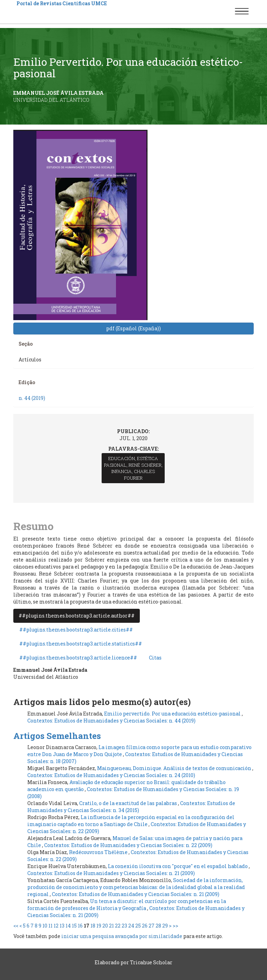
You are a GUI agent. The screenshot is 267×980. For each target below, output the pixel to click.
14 (68, 926)
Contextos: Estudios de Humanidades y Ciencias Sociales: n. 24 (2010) (111, 775)
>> (176, 926)
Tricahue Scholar (151, 962)
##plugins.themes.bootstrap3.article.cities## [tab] (76, 630)
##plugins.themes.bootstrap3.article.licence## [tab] (78, 658)
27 (152, 926)
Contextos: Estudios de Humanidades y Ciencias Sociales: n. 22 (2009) (128, 845)
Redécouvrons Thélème (99, 852)
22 (118, 926)
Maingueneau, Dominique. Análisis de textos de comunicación (175, 768)
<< (16, 926)
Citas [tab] (155, 658)
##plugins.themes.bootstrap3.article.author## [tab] (77, 616)
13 (62, 926)
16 (80, 926)
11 (50, 926)
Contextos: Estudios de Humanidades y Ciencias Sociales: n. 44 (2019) (111, 721)
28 (158, 926)
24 (131, 926)
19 (99, 926)
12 (56, 926)
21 (111, 926)
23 (124, 926)
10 (45, 926)
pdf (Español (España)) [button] (133, 328)
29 (165, 926)
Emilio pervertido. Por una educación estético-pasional (173, 714)
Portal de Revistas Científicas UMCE (62, 3)
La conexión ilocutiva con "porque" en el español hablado (178, 866)
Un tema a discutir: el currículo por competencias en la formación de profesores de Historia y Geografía (127, 905)
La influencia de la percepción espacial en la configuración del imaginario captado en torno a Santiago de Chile (131, 821)
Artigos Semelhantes (57, 736)
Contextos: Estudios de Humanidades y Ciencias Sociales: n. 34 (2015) (131, 807)
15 (74, 926)
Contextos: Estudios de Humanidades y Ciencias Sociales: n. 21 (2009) (111, 873)
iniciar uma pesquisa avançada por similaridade (122, 936)
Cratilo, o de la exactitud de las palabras (129, 803)
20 (105, 926)
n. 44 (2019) (32, 398)
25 (138, 926)
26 (145, 926)
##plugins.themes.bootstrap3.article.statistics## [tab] (81, 644)
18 (93, 926)
